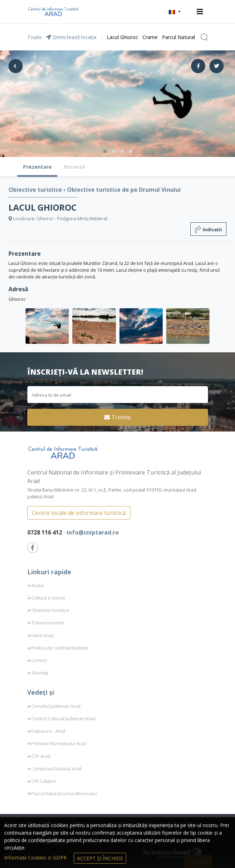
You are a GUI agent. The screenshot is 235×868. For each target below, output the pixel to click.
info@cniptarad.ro (93, 532)
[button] (175, 12)
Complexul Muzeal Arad (56, 769)
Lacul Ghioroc (122, 37)
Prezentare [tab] (37, 167)
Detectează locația (71, 37)
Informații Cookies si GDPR (36, 858)
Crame (150, 37)
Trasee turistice (48, 623)
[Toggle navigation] (200, 12)
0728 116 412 (45, 532)
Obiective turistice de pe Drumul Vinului (124, 190)
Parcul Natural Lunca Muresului (64, 793)
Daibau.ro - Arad (48, 731)
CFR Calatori (44, 781)
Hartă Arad (42, 635)
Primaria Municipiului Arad (59, 743)
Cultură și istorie (48, 598)
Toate (35, 37)
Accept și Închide (100, 858)
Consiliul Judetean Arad (56, 706)
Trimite (117, 417)
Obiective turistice (36, 190)
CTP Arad (41, 756)
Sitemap (40, 673)
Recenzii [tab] (74, 167)
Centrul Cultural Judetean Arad (63, 718)
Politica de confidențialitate (60, 648)
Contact (39, 660)
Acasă (37, 585)
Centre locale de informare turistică (79, 513)
